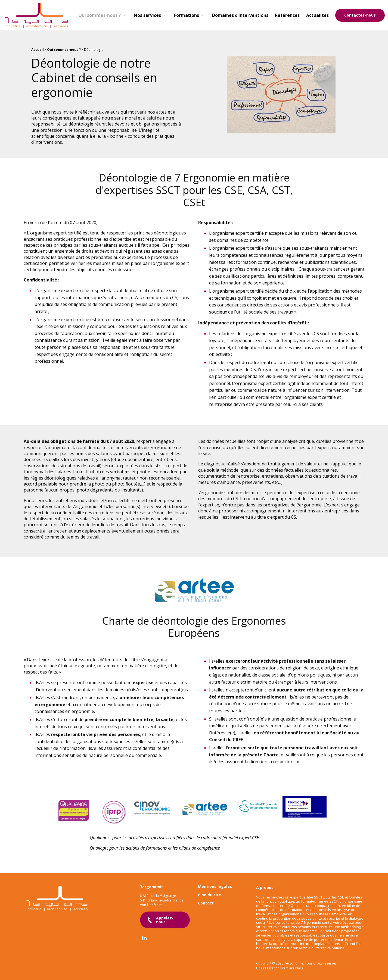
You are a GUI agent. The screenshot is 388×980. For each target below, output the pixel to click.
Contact (206, 899)
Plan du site (209, 891)
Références (287, 15)
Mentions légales (215, 883)
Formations (187, 15)
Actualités (317, 15)
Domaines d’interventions (240, 15)
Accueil (38, 50)
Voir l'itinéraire (151, 901)
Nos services (147, 15)
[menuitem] (103, 15)
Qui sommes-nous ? (100, 15)
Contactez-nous (360, 15)
